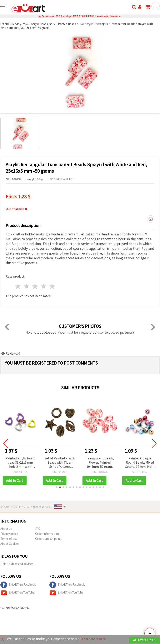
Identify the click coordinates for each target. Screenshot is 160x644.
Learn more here (95, 639)
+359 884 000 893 (109, 16)
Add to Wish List (62, 179)
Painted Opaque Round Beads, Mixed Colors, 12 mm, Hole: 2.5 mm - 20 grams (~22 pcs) (140, 463)
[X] (3, 639)
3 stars (35, 286)
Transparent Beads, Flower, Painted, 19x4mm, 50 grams (100, 462)
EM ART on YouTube (17, 593)
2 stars (27, 286)
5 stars (52, 286)
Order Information (47, 534)
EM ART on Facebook (18, 585)
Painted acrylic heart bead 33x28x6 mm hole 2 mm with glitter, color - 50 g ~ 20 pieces (20, 463)
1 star (18, 286)
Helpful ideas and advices (17, 564)
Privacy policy (9, 534)
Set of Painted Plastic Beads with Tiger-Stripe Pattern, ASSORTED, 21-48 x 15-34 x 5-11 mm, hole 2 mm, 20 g (60, 463)
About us (6, 529)
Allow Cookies (144, 640)
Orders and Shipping (48, 539)
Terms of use (9, 539)
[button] (57, 487)
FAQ (38, 529)
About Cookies (10, 544)
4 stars (44, 286)
